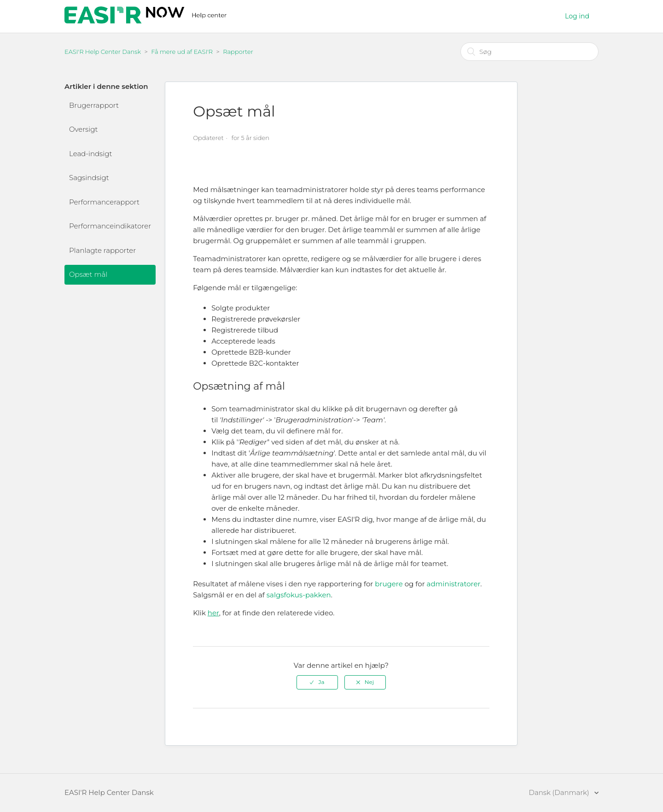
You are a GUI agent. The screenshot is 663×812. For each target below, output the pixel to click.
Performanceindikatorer (110, 226)
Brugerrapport (94, 105)
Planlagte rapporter (102, 250)
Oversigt (83, 129)
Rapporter (238, 52)
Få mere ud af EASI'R (182, 52)
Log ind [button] (577, 16)
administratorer (454, 584)
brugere (389, 584)
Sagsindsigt (89, 178)
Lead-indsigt (90, 154)
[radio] (317, 682)
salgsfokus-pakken (299, 595)
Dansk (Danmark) (560, 792)
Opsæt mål (88, 274)
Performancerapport (104, 202)
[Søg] (529, 52)
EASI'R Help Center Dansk (103, 52)
